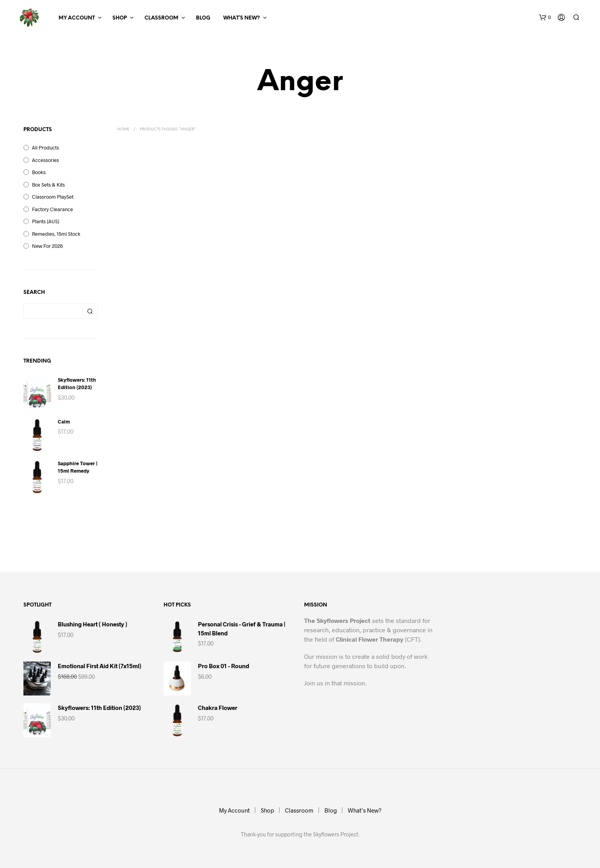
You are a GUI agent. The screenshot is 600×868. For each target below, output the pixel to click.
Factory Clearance (53, 209)
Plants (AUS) (46, 221)
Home (123, 129)
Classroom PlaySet (53, 197)
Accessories (45, 160)
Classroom (161, 18)
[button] (545, 18)
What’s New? (242, 18)
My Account (77, 18)
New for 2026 (47, 246)
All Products (45, 148)
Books (39, 172)
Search (90, 311)
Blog (203, 18)
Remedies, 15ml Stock (56, 234)
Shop (120, 18)
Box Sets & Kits (48, 185)
